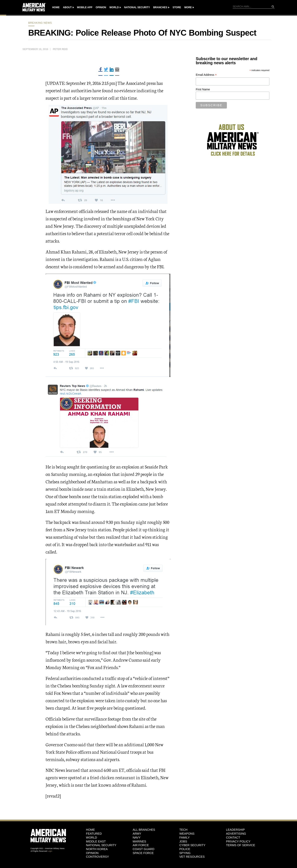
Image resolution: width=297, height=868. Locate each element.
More (188, 7)
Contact (233, 838)
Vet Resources (192, 857)
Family (184, 838)
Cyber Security (192, 845)
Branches (160, 7)
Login (50, 851)
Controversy (97, 857)
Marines (139, 841)
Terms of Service (241, 845)
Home (56, 7)
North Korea (97, 849)
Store (177, 7)
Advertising (236, 834)
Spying (185, 853)
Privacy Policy (238, 841)
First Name (203, 89)
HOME (90, 830)
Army (137, 834)
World (114, 7)
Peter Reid (60, 49)
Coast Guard (143, 849)
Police (185, 849)
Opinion (101, 7)
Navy (137, 838)
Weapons (187, 834)
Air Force (141, 845)
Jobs (183, 841)
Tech (183, 830)
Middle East (96, 841)
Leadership (235, 830)
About (67, 7)
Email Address (206, 75)
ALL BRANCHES (144, 830)
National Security (137, 7)
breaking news (40, 23)
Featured (94, 834)
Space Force (143, 853)
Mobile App (85, 7)
